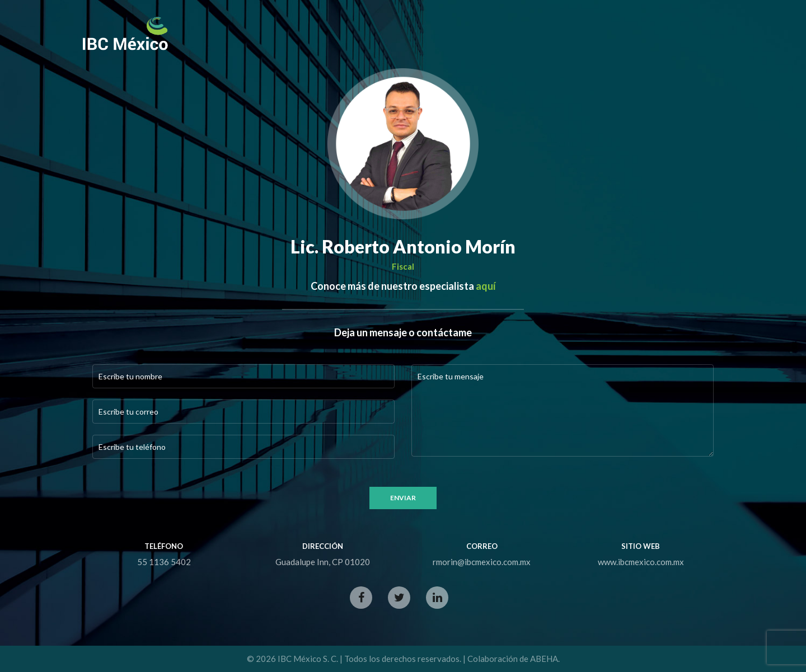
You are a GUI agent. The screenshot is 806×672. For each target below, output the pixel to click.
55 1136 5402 (164, 562)
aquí (486, 286)
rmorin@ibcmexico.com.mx (482, 562)
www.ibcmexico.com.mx (641, 562)
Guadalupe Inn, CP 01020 (323, 562)
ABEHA (544, 659)
